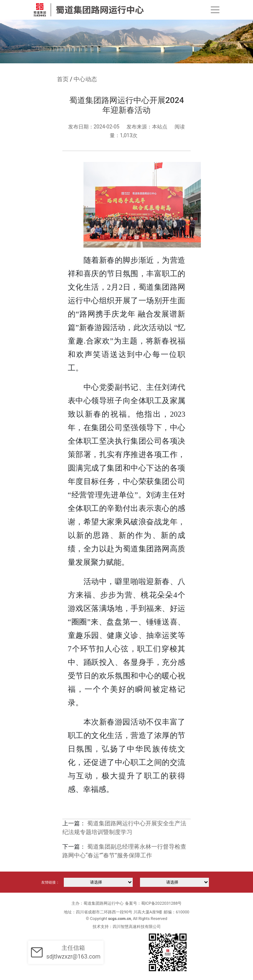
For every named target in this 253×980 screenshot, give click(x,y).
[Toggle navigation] (215, 10)
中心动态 (85, 79)
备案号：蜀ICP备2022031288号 (153, 903)
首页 (63, 79)
